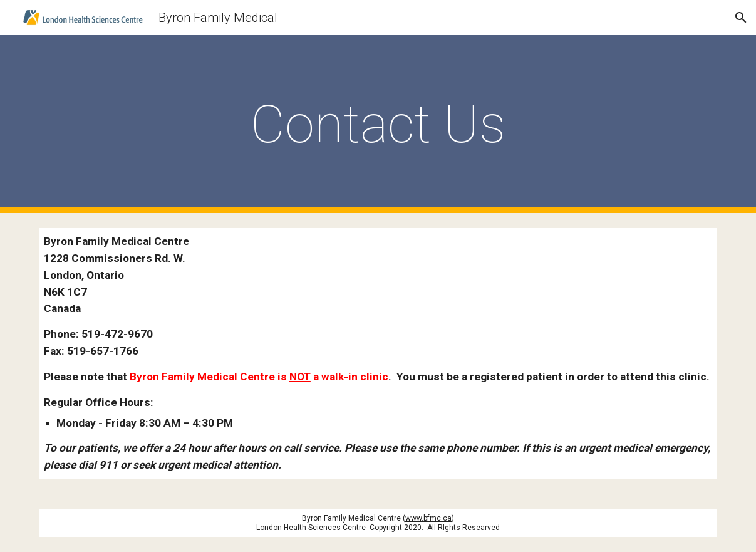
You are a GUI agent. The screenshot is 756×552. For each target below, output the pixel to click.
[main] (378, 124)
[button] (741, 18)
